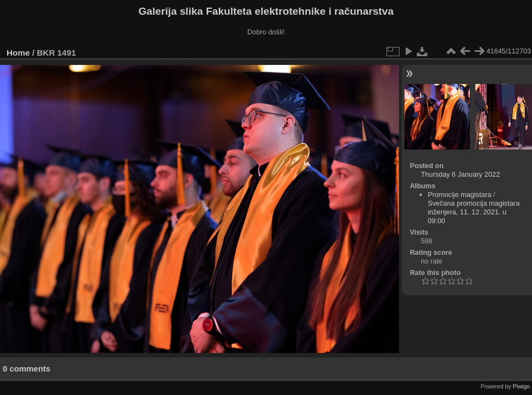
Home (18, 53)
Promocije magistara (460, 194)
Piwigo (521, 386)
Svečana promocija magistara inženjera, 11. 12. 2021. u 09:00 (474, 212)
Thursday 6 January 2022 (460, 174)
